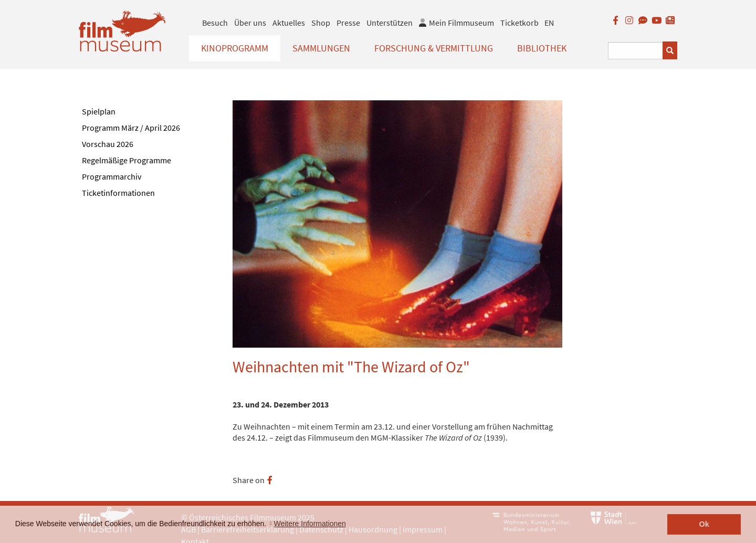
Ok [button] (704, 524)
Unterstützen (390, 23)
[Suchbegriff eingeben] (636, 51)
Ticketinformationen (118, 193)
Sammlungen (321, 48)
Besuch (215, 23)
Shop (321, 23)
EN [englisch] (549, 23)
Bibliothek (542, 48)
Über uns (250, 23)
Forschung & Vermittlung (434, 48)
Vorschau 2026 (108, 144)
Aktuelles (289, 23)
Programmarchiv (112, 176)
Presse (348, 23)
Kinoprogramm (235, 48)
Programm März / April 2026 (131, 128)
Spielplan (99, 111)
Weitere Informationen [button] (309, 524)
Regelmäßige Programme (127, 160)
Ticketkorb (519, 23)
